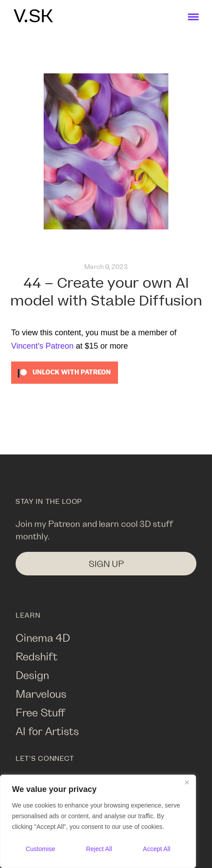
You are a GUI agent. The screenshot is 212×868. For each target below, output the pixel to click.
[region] (98, 821)
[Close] (187, 782)
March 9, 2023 (106, 267)
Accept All (157, 849)
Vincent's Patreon (42, 346)
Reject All (99, 849)
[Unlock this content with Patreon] (65, 372)
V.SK (33, 17)
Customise (41, 849)
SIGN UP (106, 564)
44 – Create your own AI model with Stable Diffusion (106, 292)
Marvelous (41, 693)
